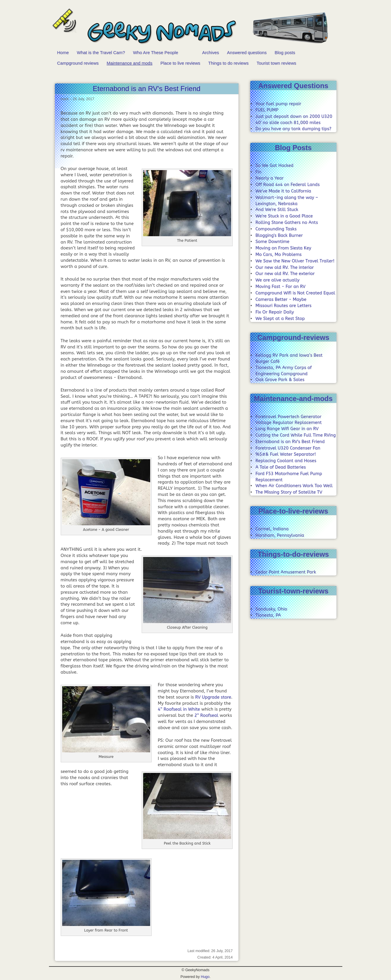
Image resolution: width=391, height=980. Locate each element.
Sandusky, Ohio (271, 609)
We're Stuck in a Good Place (284, 216)
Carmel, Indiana (272, 529)
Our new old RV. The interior (285, 267)
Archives (211, 52)
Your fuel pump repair (278, 104)
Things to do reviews (228, 63)
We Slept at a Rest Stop (280, 318)
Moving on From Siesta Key (283, 248)
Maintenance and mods (130, 63)
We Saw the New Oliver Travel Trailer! (295, 261)
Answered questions (247, 52)
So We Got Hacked (275, 165)
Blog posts (285, 52)
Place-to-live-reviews (293, 511)
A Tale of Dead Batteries (281, 467)
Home (63, 52)
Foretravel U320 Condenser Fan (288, 448)
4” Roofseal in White (179, 709)
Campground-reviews (293, 337)
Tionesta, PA (268, 615)
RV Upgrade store (213, 697)
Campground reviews (78, 63)
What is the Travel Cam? (101, 52)
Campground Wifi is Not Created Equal (295, 293)
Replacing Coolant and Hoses (286, 461)
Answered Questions (293, 86)
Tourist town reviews (276, 63)
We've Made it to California (283, 191)
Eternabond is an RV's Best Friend (290, 442)
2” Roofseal (206, 715)
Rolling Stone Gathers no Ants (287, 222)
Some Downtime (272, 241)
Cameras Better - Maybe (281, 299)
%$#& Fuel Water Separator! (286, 454)
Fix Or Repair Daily (275, 312)
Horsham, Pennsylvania (280, 535)
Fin (258, 172)
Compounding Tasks (276, 229)
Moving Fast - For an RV (280, 286)
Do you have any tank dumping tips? (293, 129)
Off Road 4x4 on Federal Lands (288, 184)
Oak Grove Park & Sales (280, 380)
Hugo (205, 977)
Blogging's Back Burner (279, 235)
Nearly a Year (270, 178)
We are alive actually (277, 280)
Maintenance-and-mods (293, 398)
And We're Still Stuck (277, 209)
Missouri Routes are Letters (283, 306)
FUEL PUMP (267, 110)
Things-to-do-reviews (293, 554)
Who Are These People (155, 52)
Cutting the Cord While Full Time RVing (296, 435)
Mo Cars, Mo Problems (279, 254)
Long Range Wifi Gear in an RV (287, 429)
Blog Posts (293, 148)
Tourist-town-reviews (293, 591)
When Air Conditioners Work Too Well (294, 486)
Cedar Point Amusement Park (286, 572)
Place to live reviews (180, 63)
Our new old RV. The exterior (285, 273)
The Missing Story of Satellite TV (289, 492)
